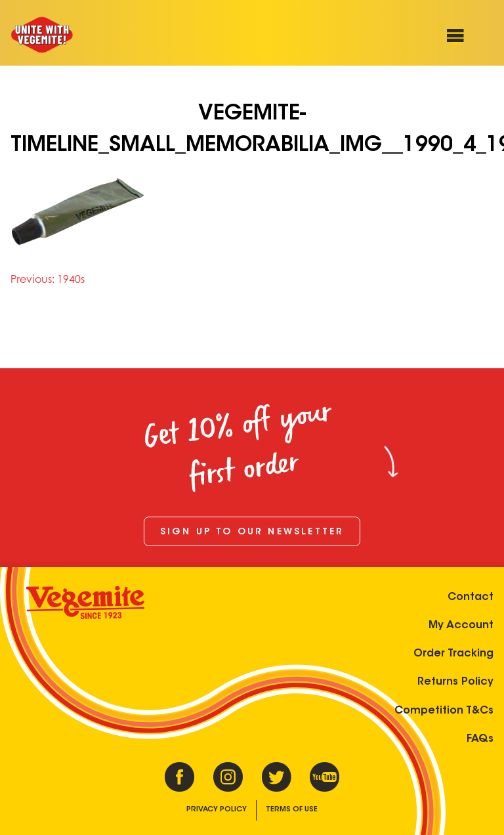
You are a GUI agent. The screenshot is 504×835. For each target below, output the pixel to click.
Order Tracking (453, 654)
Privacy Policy (217, 810)
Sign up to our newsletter (252, 532)
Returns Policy (455, 682)
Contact (471, 597)
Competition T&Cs (444, 711)
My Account (461, 626)
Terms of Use (292, 810)
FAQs (480, 739)
